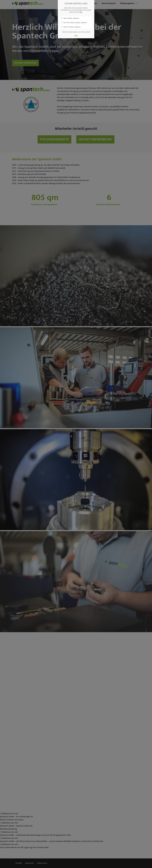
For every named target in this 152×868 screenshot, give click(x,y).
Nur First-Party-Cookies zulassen (74, 23)
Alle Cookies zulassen (70, 18)
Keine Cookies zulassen (71, 27)
